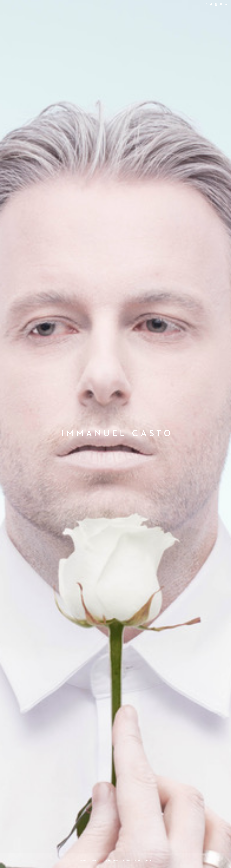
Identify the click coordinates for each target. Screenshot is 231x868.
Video (127, 860)
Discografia (110, 860)
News (95, 860)
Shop (149, 860)
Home (83, 860)
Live (138, 860)
